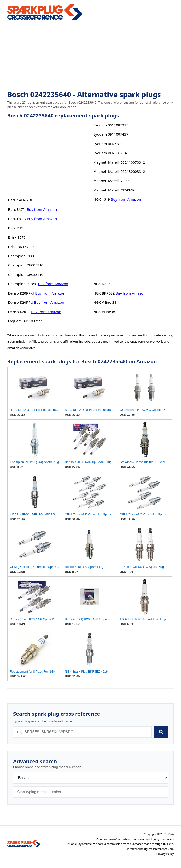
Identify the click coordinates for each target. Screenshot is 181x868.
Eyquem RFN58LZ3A (110, 153)
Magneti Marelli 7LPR (111, 181)
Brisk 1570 (17, 237)
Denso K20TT (19, 312)
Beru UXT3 (17, 219)
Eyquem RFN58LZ (108, 144)
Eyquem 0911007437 (111, 134)
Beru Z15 (16, 228)
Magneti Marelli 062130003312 (119, 171)
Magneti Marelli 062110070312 (119, 162)
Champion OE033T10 (26, 274)
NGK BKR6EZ (104, 293)
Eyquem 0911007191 (26, 321)
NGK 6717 (102, 284)
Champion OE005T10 (26, 265)
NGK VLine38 (104, 312)
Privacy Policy (165, 854)
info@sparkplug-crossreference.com (151, 849)
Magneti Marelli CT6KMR (114, 190)
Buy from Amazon (42, 209)
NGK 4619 (102, 199)
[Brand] (91, 778)
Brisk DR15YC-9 (21, 247)
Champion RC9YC (23, 284)
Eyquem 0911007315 (111, 125)
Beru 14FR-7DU (21, 200)
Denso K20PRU (21, 302)
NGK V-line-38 (105, 302)
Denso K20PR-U (21, 293)
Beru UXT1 (17, 209)
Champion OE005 (23, 256)
